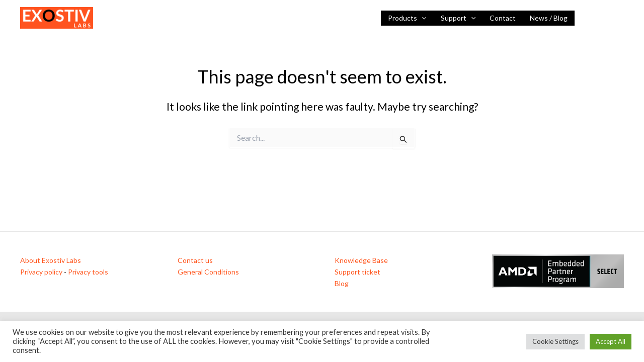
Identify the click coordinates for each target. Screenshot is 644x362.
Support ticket (357, 272)
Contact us (195, 260)
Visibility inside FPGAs (140, 18)
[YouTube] (604, 19)
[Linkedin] (589, 19)
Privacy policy (41, 272)
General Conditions (208, 272)
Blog (342, 283)
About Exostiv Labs (51, 260)
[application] (422, 18)
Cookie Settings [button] (555, 341)
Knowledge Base (361, 260)
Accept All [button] (611, 341)
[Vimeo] (619, 19)
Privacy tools (88, 272)
